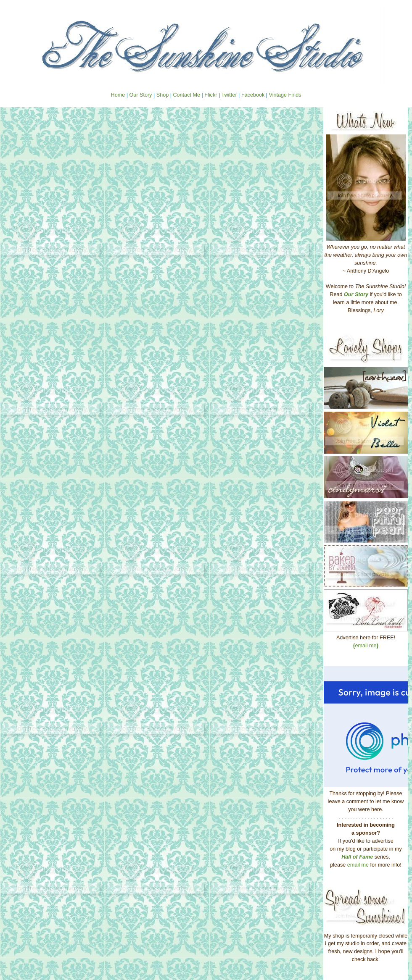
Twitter (229, 95)
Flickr (211, 95)
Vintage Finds (285, 95)
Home (118, 95)
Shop (162, 95)
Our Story (140, 95)
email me (366, 646)
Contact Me (186, 95)
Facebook (253, 95)
